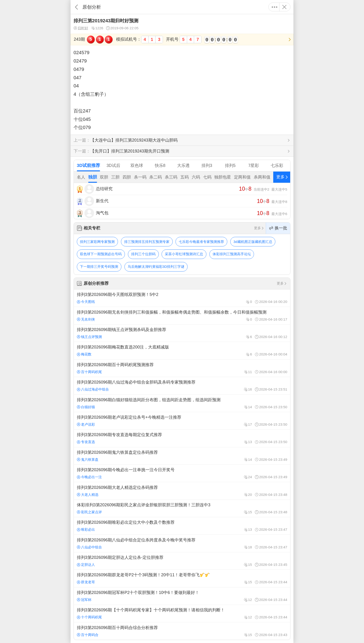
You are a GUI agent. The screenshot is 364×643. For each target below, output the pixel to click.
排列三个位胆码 (143, 254)
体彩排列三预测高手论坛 (232, 254)
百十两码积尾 (89, 372)
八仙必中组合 (89, 547)
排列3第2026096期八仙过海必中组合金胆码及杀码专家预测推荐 (182, 386)
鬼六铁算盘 (88, 459)
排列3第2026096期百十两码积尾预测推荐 (182, 368)
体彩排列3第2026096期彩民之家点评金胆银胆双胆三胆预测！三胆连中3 (182, 508)
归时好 (81, 28)
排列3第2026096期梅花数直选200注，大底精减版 (182, 351)
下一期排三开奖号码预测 (99, 267)
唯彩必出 (86, 529)
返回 (76, 7)
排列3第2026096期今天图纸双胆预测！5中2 (182, 298)
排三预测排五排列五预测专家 (147, 242)
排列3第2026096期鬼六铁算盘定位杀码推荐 (182, 456)
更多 (275, 7)
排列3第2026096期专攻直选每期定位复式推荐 (182, 438)
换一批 (278, 228)
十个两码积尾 (89, 617)
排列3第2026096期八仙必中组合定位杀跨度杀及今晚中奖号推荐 (182, 543)
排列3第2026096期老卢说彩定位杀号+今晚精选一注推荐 (182, 421)
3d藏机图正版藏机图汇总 (253, 242)
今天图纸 (86, 302)
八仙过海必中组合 (93, 389)
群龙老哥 (86, 582)
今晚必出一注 (89, 477)
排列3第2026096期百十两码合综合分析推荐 (182, 631)
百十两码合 (88, 635)
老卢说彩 (86, 424)
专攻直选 (86, 442)
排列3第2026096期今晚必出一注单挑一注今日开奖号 (182, 473)
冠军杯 (84, 600)
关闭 (284, 7)
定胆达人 (86, 565)
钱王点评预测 (89, 337)
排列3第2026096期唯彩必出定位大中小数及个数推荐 (182, 526)
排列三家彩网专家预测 (97, 242)
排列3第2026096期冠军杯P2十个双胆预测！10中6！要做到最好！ (182, 596)
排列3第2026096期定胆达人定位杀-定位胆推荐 (182, 561)
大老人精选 (88, 495)
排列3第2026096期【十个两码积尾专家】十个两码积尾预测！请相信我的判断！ (182, 613)
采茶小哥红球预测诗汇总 (184, 254)
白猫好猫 (86, 407)
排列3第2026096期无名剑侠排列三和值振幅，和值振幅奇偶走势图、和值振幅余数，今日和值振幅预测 (182, 315)
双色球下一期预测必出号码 (101, 254)
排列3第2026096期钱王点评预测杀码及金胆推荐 (182, 333)
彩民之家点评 (89, 512)
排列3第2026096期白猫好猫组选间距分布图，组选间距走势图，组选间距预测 (182, 403)
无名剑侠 (86, 319)
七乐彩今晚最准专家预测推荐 (201, 242)
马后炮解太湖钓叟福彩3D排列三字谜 (156, 267)
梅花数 (84, 354)
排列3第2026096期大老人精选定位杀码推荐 (182, 491)
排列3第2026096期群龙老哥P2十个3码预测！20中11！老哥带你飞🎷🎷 (182, 578)
